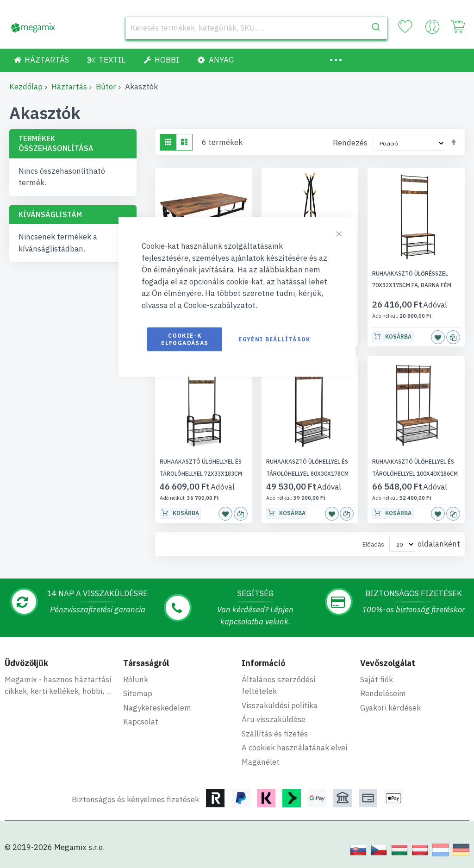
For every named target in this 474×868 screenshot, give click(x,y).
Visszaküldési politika (280, 705)
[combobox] (256, 28)
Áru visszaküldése (274, 719)
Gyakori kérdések (390, 708)
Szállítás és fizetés (275, 734)
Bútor (106, 87)
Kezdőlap (26, 87)
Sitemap (138, 693)
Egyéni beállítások (274, 339)
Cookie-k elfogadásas (185, 339)
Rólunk (136, 679)
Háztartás (69, 87)
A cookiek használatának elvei (294, 748)
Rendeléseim (383, 693)
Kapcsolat (141, 722)
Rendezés (350, 143)
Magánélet (261, 762)
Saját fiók (377, 679)
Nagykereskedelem (157, 708)
